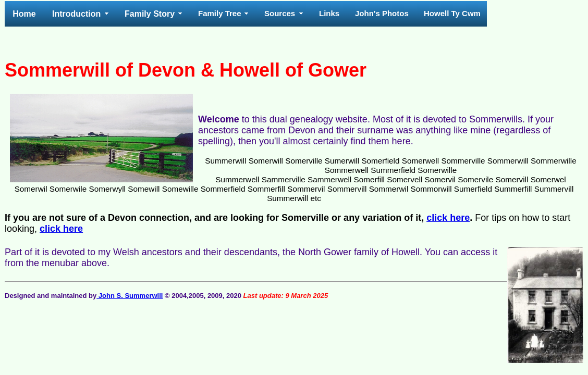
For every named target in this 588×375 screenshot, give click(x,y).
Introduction (76, 14)
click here (448, 218)
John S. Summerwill (130, 296)
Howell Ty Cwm (452, 13)
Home (24, 14)
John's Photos (382, 13)
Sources (280, 13)
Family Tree (220, 13)
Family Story (150, 14)
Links (329, 13)
